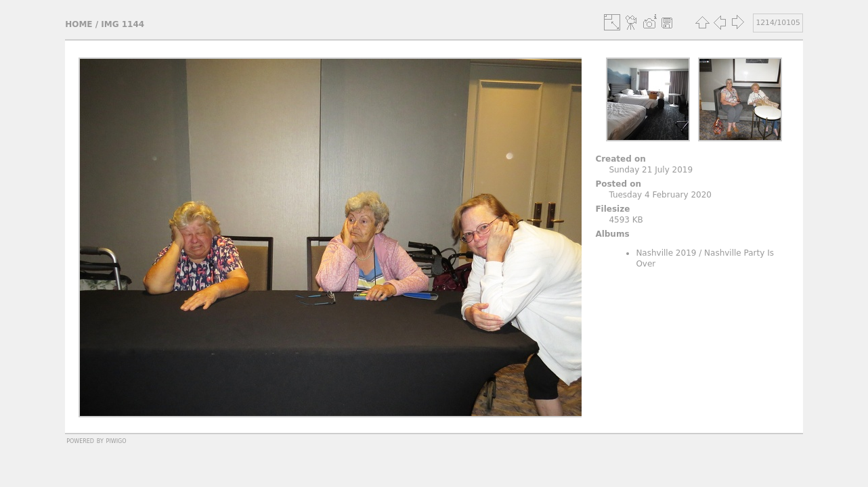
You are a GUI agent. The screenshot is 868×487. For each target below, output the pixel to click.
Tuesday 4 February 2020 (660, 195)
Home (79, 24)
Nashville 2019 (666, 253)
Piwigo (116, 440)
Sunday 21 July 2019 (651, 170)
